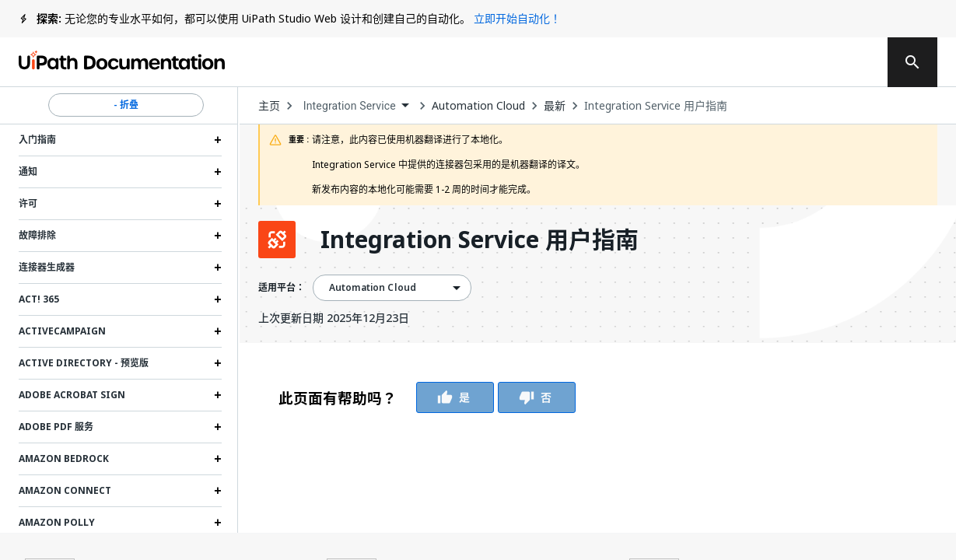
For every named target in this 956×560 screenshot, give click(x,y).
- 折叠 (126, 105)
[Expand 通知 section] (218, 172)
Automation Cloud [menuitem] (373, 288)
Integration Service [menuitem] (350, 106)
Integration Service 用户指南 (656, 106)
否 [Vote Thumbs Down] (537, 397)
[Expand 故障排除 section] (218, 236)
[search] (912, 62)
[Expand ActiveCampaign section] (218, 331)
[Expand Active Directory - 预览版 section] (218, 363)
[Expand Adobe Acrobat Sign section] (218, 395)
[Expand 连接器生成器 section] (218, 268)
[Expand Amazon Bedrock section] (218, 459)
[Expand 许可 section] (218, 204)
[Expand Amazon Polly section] (218, 523)
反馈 (594, 62)
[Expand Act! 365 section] (218, 299)
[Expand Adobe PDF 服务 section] (218, 427)
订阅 (690, 62)
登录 (779, 62)
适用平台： (282, 288)
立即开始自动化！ (517, 18)
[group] (427, 397)
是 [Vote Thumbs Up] (455, 397)
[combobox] (356, 106)
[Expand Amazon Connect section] (218, 491)
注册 (842, 62)
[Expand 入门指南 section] (218, 140)
